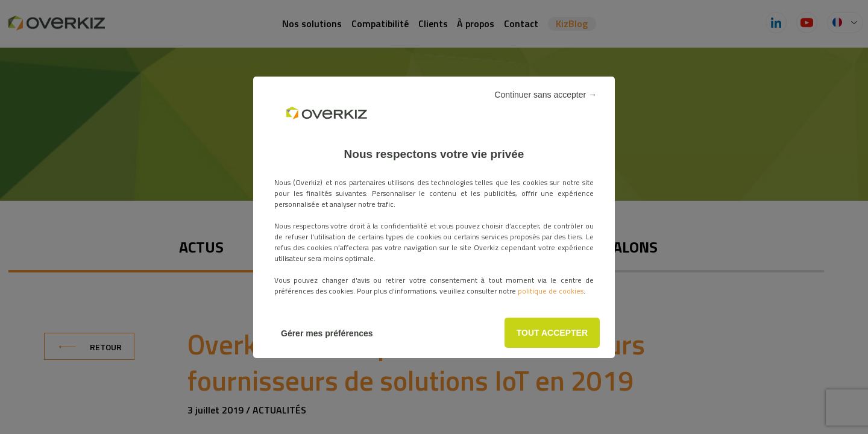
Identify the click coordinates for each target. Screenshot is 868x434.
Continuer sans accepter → (546, 95)
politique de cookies (551, 291)
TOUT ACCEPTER (552, 333)
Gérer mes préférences (327, 333)
